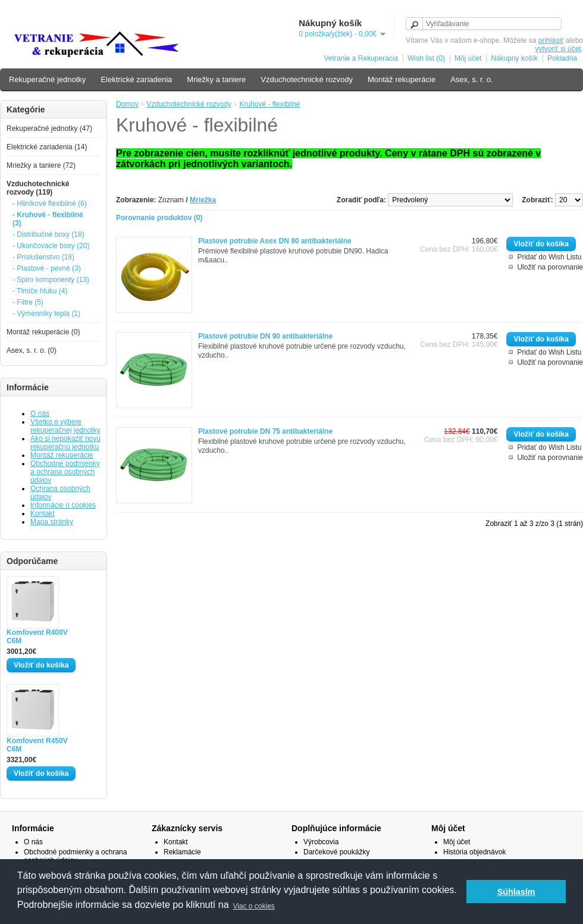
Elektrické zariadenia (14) (47, 147)
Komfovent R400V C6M (37, 637)
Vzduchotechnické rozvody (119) (38, 188)
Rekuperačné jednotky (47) (49, 129)
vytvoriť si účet (558, 49)
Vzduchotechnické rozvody (307, 79)
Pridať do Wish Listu (549, 257)
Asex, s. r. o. (472, 79)
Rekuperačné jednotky (47, 79)
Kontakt (43, 513)
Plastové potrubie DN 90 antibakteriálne (265, 336)
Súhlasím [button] (516, 892)
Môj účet (468, 58)
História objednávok (474, 852)
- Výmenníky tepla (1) (46, 314)
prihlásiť (551, 40)
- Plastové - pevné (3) (47, 268)
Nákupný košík (514, 58)
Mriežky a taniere (216, 79)
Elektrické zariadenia (136, 79)
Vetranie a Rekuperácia (361, 58)
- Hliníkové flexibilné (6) (50, 203)
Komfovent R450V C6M (37, 745)
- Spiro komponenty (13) (51, 280)
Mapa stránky (52, 522)
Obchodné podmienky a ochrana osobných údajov (65, 472)
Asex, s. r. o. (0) (32, 350)
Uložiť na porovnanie (550, 267)
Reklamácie (182, 852)
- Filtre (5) (28, 302)
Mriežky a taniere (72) (41, 165)
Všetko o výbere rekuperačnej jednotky (65, 426)
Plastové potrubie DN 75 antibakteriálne (265, 431)
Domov (127, 104)
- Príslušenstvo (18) (43, 257)
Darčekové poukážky (336, 852)
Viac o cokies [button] (253, 906)
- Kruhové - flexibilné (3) (48, 219)
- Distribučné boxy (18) (48, 234)
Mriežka (203, 200)
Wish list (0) (426, 58)
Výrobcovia (321, 842)
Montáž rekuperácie (402, 79)
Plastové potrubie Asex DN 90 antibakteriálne (275, 241)
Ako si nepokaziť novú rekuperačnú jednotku (65, 443)
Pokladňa (562, 58)
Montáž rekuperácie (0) (43, 332)
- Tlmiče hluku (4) (40, 291)
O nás (40, 414)
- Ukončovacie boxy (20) (51, 246)
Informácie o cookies (63, 505)
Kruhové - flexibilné (269, 104)
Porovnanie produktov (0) (159, 218)
